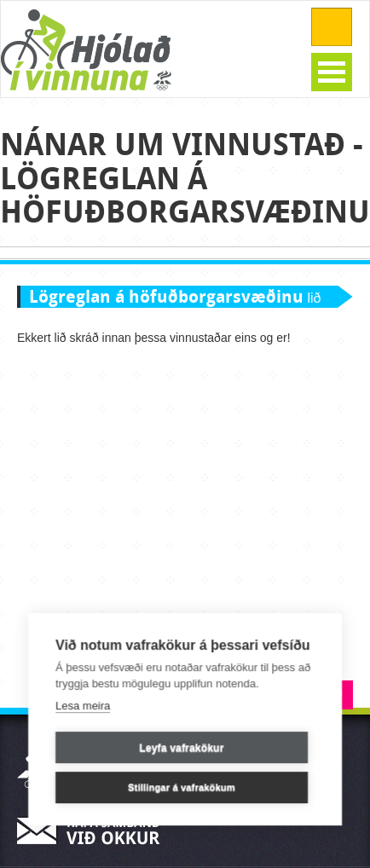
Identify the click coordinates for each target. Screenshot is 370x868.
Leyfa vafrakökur (181, 748)
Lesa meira (83, 706)
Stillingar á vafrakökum (182, 787)
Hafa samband (94, 831)
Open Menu (332, 72)
